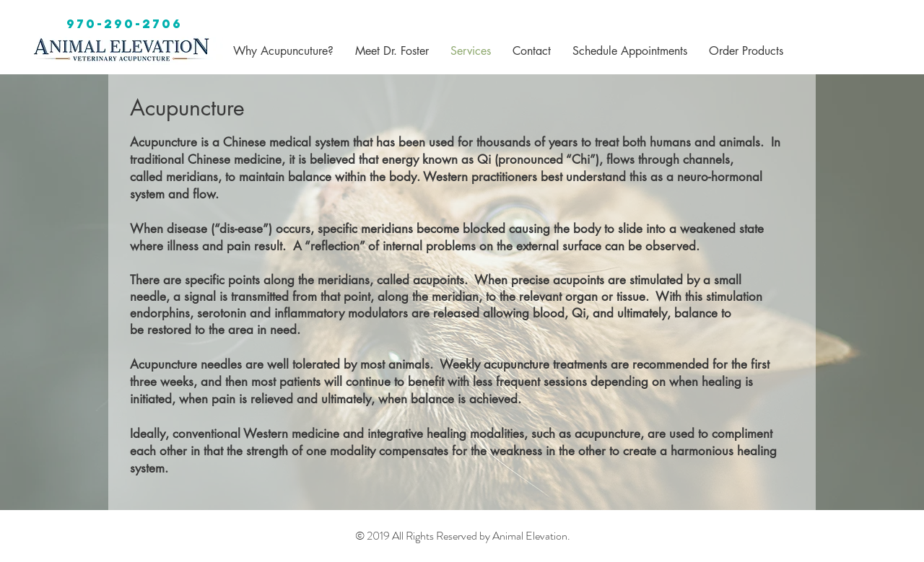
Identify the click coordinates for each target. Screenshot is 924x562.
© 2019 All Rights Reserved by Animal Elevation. (463, 536)
